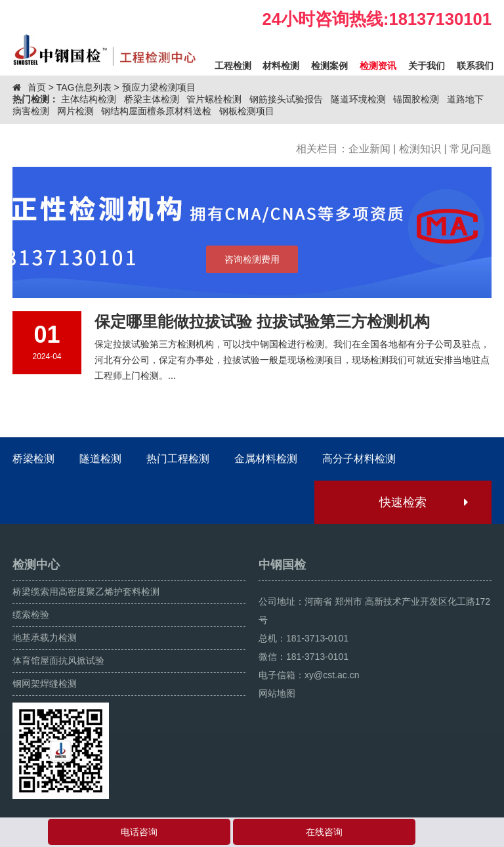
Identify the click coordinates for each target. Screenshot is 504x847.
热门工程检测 (178, 459)
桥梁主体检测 (152, 99)
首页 (37, 87)
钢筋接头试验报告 (286, 99)
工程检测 (233, 66)
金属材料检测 (266, 459)
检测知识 (420, 149)
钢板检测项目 (247, 111)
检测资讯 (378, 66)
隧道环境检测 (358, 99)
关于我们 (427, 66)
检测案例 (329, 66)
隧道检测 (100, 459)
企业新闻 (369, 149)
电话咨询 (139, 832)
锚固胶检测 (416, 99)
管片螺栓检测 (214, 99)
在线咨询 (324, 832)
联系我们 (475, 66)
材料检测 (281, 66)
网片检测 (75, 111)
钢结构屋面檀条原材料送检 (156, 111)
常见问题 (471, 149)
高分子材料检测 (359, 459)
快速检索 (423, 502)
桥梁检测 (33, 459)
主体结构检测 (89, 99)
